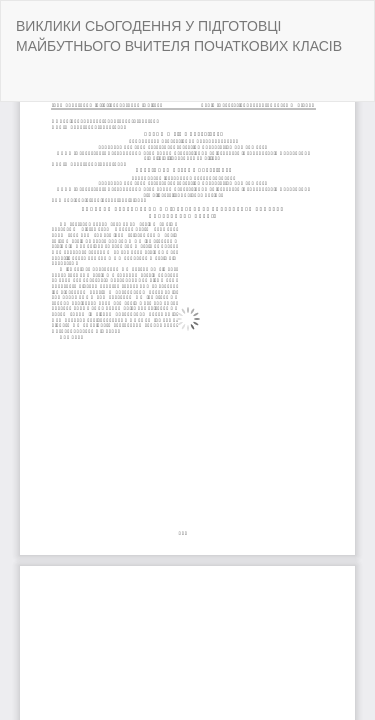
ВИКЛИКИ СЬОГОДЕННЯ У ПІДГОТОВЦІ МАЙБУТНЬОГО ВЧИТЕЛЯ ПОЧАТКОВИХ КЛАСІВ (179, 36)
